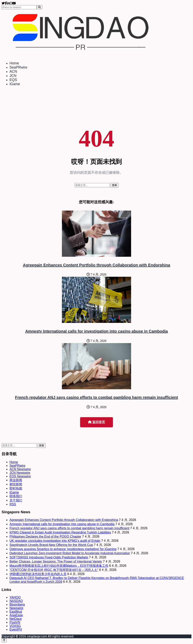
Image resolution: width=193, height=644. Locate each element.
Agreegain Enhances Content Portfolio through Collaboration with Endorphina (96, 265)
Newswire (16, 608)
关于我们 (16, 500)
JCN (13, 76)
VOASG (15, 626)
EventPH (16, 629)
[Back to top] (4, 640)
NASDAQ (16, 601)
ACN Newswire (20, 469)
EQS (13, 80)
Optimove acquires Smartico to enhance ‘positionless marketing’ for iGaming (63, 549)
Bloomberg (17, 604)
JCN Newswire (20, 473)
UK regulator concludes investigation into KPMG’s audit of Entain (55, 541)
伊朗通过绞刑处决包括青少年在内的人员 (38, 574)
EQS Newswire (20, 476)
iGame (15, 84)
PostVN (15, 622)
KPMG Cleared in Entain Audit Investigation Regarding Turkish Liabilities (60, 532)
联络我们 (16, 496)
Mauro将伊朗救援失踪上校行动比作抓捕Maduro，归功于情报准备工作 (59, 566)
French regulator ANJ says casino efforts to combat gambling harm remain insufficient (96, 397)
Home (14, 63)
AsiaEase (16, 615)
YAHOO (15, 597)
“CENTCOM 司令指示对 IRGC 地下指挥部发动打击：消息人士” (54, 570)
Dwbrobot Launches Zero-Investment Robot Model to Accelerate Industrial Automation (70, 553)
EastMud (16, 612)
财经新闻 (16, 484)
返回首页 (96, 422)
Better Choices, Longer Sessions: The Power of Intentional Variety (56, 561)
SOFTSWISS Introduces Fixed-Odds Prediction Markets (49, 557)
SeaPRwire (18, 67)
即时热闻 (16, 488)
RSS (13, 504)
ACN (13, 72)
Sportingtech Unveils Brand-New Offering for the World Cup (51, 545)
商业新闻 (16, 480)
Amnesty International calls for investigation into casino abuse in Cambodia (96, 331)
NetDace (16, 619)
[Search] (39, 7)
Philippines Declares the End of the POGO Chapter (45, 537)
